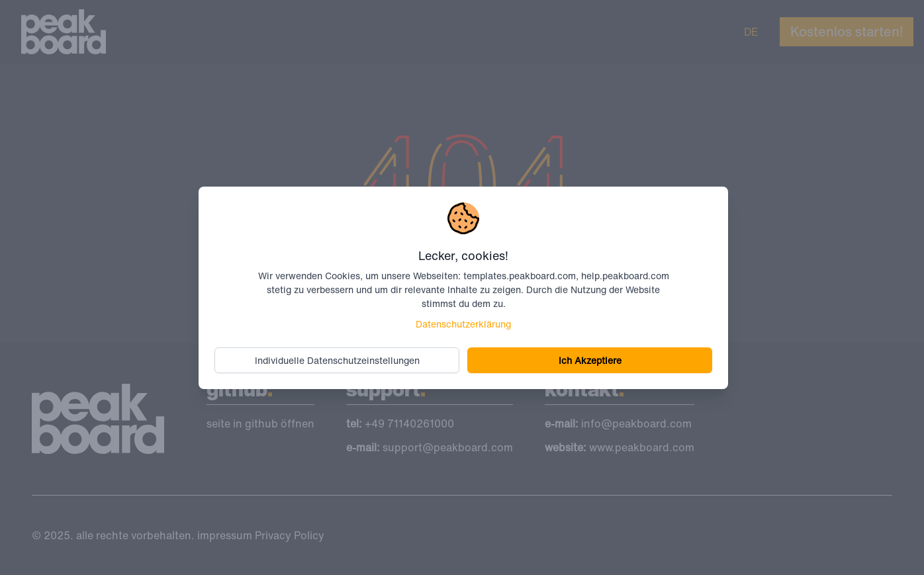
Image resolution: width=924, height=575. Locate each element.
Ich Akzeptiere (590, 360)
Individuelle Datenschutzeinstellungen (337, 360)
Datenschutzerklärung (463, 324)
